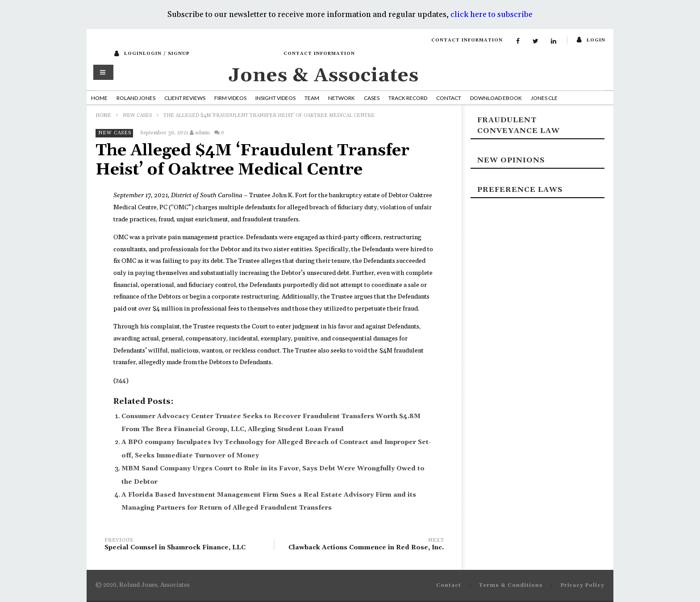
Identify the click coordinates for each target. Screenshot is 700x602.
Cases (372, 98)
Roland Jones (136, 98)
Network (342, 98)
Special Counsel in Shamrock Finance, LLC (185, 546)
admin (202, 133)
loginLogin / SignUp (157, 54)
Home (99, 98)
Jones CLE (544, 98)
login (596, 40)
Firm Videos (230, 98)
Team (312, 98)
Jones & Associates (324, 76)
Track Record (408, 98)
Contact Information (467, 40)
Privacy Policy (583, 585)
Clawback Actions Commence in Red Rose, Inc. (363, 546)
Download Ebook (496, 98)
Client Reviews (185, 98)
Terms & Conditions (511, 585)
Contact (449, 98)
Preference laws (520, 190)
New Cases (137, 116)
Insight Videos (275, 98)
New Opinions (511, 160)
